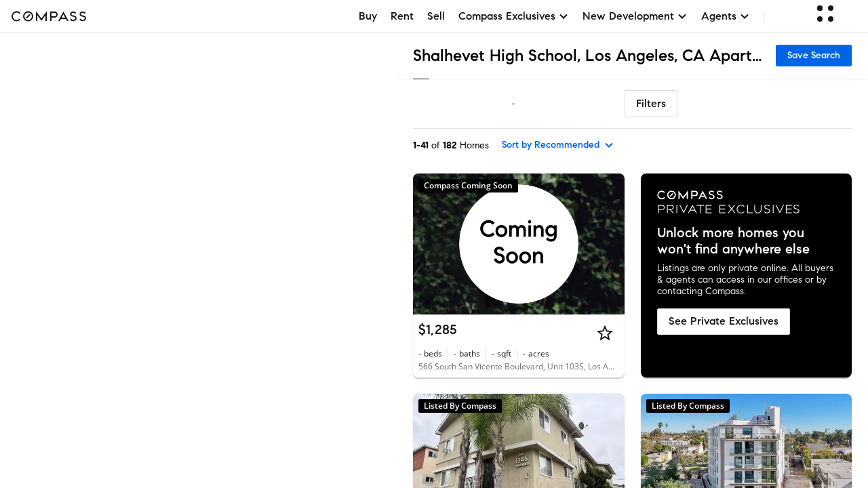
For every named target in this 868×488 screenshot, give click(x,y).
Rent (402, 16)
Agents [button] (726, 16)
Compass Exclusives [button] (514, 16)
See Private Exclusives (724, 321)
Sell (436, 16)
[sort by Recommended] (558, 145)
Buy (368, 16)
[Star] (605, 333)
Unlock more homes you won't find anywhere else (733, 241)
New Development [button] (635, 16)
